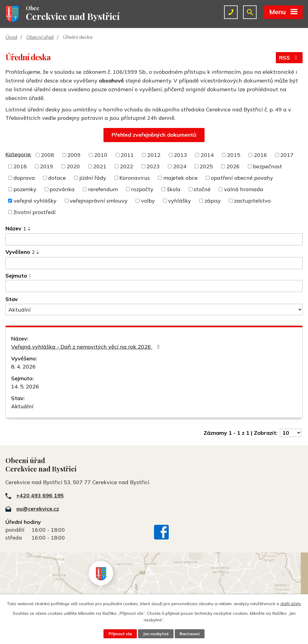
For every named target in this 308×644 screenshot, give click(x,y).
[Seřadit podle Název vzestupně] (29, 227)
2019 (47, 166)
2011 (127, 155)
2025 (206, 166)
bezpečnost (268, 166)
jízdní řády (93, 178)
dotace (57, 178)
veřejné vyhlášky (35, 201)
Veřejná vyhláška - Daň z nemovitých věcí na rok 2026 (87, 347)
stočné (202, 189)
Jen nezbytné (156, 634)
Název (16, 228)
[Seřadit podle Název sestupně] (29, 230)
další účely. (291, 604)
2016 (260, 155)
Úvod (11, 37)
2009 (74, 155)
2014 (207, 155)
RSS (289, 58)
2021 (100, 166)
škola (174, 189)
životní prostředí (35, 212)
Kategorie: (18, 154)
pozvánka (62, 189)
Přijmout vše (120, 634)
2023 (153, 166)
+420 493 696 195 (40, 495)
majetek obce (180, 178)
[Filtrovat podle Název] (154, 239)
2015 (234, 155)
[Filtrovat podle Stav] (154, 310)
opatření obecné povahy (242, 178)
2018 (20, 166)
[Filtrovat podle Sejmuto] (154, 286)
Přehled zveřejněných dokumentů (154, 135)
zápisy (213, 201)
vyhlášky (180, 201)
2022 (127, 166)
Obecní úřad (40, 37)
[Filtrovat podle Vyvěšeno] (154, 263)
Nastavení (189, 634)
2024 (180, 166)
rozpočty (142, 189)
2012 (154, 155)
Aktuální (22, 406)
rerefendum (103, 189)
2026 (233, 166)
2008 (48, 155)
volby (148, 201)
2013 (180, 155)
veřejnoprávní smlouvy (99, 201)
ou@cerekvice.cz (38, 509)
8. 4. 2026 (23, 367)
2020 (73, 166)
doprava (24, 178)
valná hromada (244, 189)
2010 (101, 155)
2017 (287, 155)
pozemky (25, 189)
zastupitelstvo (252, 201)
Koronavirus (135, 178)
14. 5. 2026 (25, 386)
